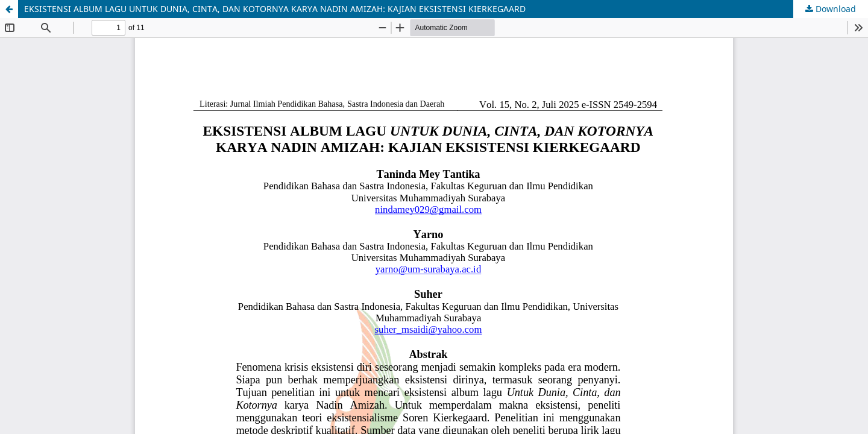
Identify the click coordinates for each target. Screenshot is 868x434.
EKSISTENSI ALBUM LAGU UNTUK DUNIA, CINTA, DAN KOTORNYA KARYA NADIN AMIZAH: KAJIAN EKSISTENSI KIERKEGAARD (275, 9)
